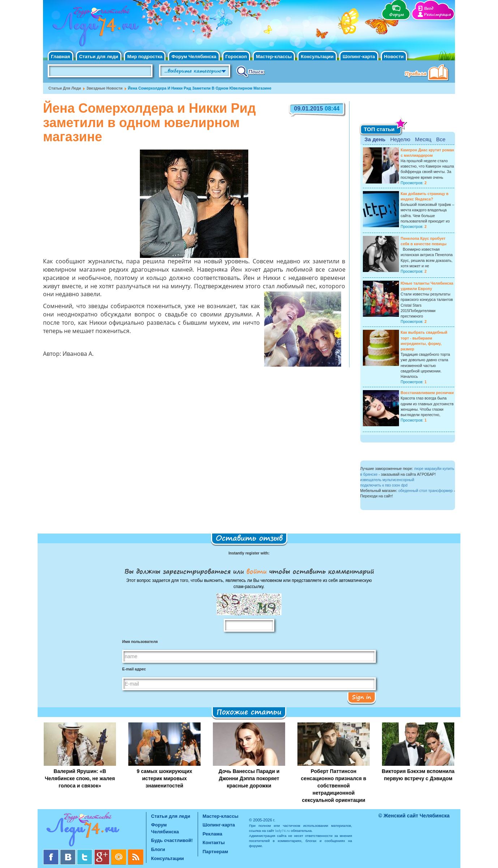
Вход (429, 8)
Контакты (214, 843)
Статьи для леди (99, 57)
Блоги (158, 849)
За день (375, 139)
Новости (394, 57)
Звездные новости (104, 88)
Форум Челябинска (194, 57)
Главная (61, 57)
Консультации (317, 57)
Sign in (362, 697)
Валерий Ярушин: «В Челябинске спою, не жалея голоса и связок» (80, 778)
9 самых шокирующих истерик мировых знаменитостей (164, 778)
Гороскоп (236, 57)
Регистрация (437, 15)
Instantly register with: (249, 553)
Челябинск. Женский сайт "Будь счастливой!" (94, 28)
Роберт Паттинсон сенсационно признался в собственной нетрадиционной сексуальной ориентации (334, 786)
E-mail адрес (134, 669)
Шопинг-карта (359, 57)
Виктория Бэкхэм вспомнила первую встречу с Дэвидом (418, 775)
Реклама (212, 834)
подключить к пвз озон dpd (384, 485)
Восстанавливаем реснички (427, 393)
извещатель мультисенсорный (387, 480)
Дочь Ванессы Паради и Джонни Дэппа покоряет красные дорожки (249, 778)
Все (441, 139)
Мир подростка (145, 57)
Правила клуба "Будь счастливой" (428, 73)
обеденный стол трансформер (425, 491)
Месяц (423, 139)
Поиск (251, 71)
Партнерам (216, 852)
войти (257, 571)
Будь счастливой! (172, 840)
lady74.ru (282, 831)
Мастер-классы (274, 57)
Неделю (400, 139)
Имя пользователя (140, 642)
